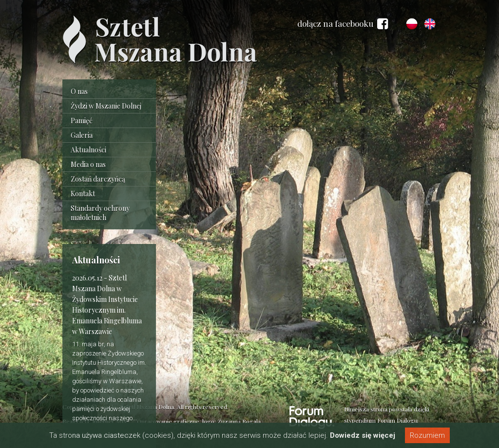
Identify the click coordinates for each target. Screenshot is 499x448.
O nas (79, 91)
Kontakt (83, 194)
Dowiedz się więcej (363, 435)
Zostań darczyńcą (98, 179)
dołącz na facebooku (343, 24)
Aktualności (88, 150)
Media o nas (88, 164)
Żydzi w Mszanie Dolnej (106, 106)
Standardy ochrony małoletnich (100, 213)
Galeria (82, 135)
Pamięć (82, 121)
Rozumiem (427, 435)
